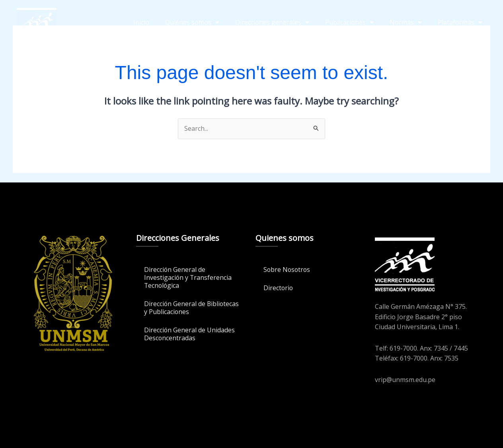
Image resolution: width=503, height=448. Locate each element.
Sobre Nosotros (288, 270)
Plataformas (460, 22)
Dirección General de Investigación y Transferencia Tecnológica (188, 277)
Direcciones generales (272, 22)
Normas (406, 22)
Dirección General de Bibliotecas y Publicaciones (184, 308)
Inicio (141, 22)
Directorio (279, 288)
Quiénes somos (192, 22)
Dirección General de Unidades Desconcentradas (190, 334)
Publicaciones (349, 22)
